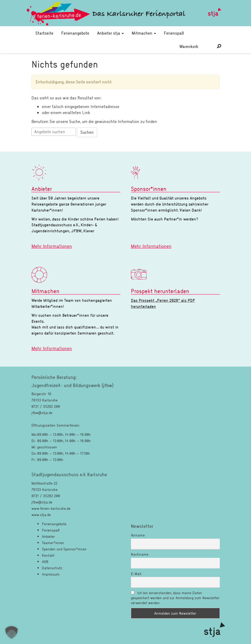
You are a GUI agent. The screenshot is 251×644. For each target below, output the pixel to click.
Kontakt (48, 555)
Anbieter (48, 536)
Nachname (140, 554)
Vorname (138, 535)
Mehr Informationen (52, 246)
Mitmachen (144, 33)
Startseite (44, 33)
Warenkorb (194, 46)
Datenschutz (52, 568)
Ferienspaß (174, 33)
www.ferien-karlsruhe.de (51, 508)
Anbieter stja (110, 33)
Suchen (87, 132)
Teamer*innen (53, 543)
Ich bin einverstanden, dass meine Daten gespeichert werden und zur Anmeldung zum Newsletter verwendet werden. (175, 598)
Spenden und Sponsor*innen (64, 549)
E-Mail (136, 574)
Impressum (51, 574)
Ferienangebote (75, 33)
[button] (12, 632)
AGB (45, 562)
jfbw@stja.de (42, 502)
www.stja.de (41, 515)
